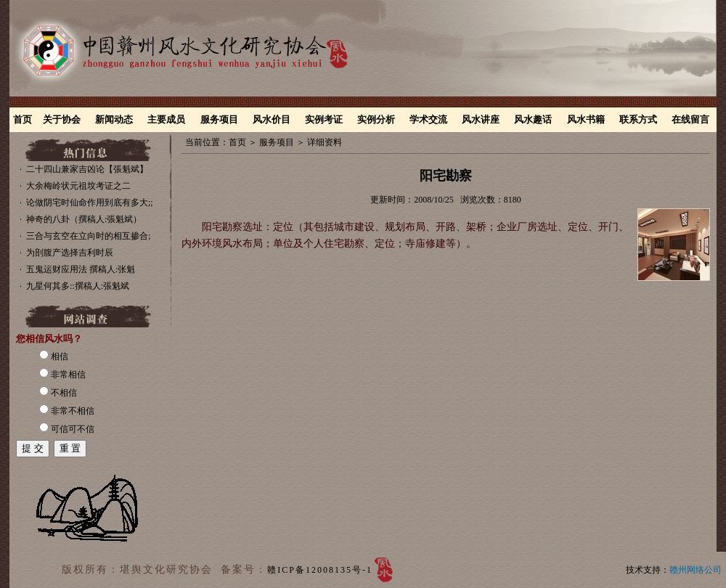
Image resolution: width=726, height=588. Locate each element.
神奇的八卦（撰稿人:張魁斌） (84, 219)
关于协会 (62, 119)
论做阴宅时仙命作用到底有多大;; (90, 203)
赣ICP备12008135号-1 (320, 570)
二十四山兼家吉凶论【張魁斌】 (87, 169)
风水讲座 (481, 119)
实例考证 (324, 119)
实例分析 (376, 119)
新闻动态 (114, 119)
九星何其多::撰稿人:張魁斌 (78, 286)
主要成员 (166, 119)
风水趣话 (533, 119)
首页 (23, 119)
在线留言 (690, 119)
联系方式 (638, 119)
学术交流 (428, 119)
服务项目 (219, 119)
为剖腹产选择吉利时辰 (70, 253)
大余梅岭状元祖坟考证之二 (78, 186)
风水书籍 (586, 119)
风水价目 (272, 119)
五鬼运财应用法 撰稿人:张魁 (81, 269)
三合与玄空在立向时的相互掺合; (88, 236)
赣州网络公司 (696, 570)
